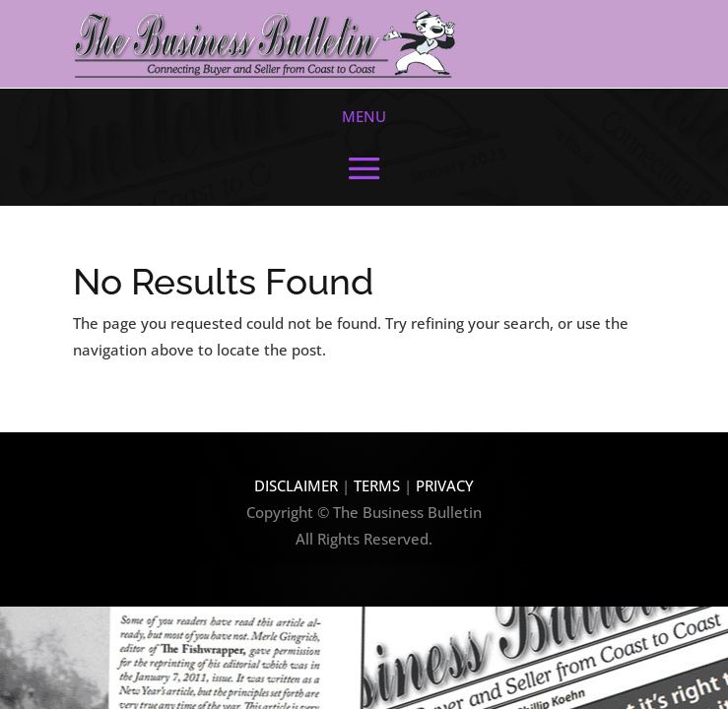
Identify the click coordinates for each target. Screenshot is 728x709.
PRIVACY (445, 485)
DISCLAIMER (296, 485)
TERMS (379, 485)
